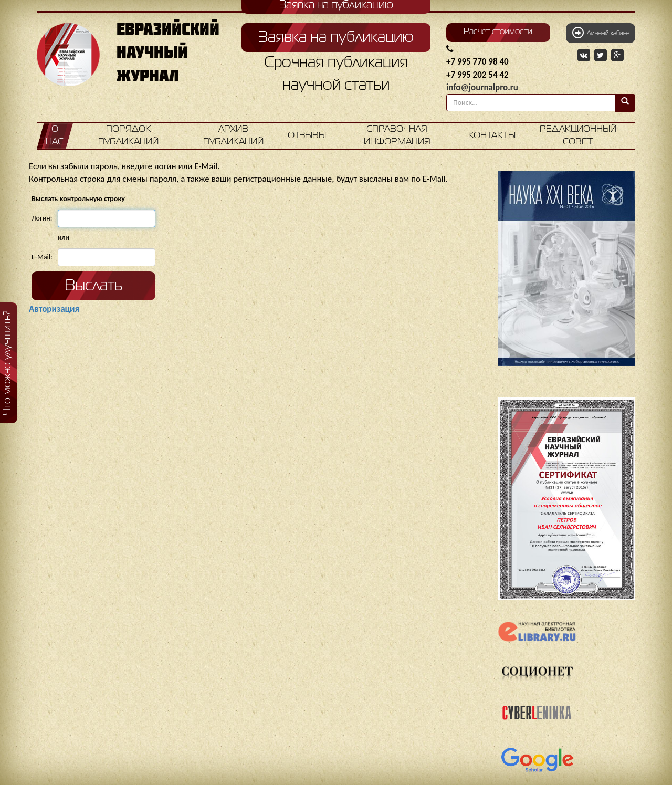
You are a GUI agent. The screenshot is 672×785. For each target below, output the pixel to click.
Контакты (492, 136)
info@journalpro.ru (482, 87)
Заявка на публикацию (336, 38)
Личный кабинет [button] (602, 33)
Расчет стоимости (498, 32)
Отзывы (307, 136)
